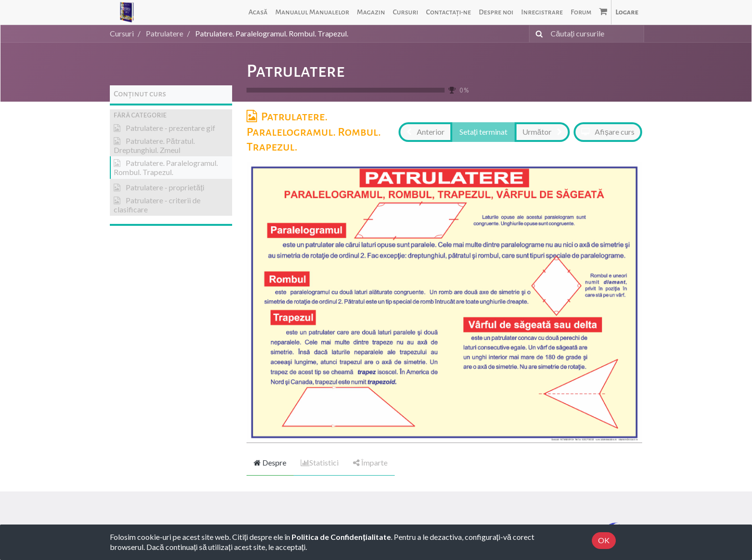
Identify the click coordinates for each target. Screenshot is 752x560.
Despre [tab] (270, 462)
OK (604, 540)
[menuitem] (258, 12)
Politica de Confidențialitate (341, 537)
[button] (171, 115)
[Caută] (537, 34)
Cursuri (122, 33)
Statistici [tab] (320, 462)
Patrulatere (296, 71)
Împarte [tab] (370, 462)
